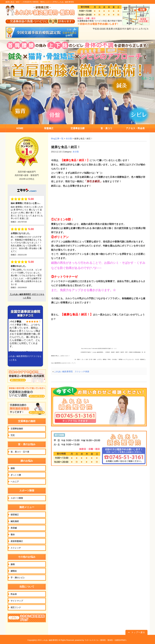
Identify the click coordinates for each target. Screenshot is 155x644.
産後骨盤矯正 (17, 541)
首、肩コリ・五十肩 (20, 452)
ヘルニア (15, 482)
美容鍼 (14, 528)
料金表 (14, 594)
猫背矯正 (15, 515)
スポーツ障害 (17, 498)
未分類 (69, 139)
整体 (13, 535)
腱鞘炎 (14, 571)
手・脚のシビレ (18, 578)
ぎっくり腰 (16, 475)
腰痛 (13, 468)
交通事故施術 (17, 429)
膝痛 (13, 564)
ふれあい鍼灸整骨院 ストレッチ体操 (72, 371)
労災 (13, 435)
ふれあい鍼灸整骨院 (50, 640)
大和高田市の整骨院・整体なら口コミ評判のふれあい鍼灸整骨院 (48, 2)
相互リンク (16, 607)
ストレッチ (16, 548)
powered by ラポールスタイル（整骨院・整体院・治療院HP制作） (101, 640)
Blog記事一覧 (57, 139)
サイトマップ (17, 601)
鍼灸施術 (15, 521)
